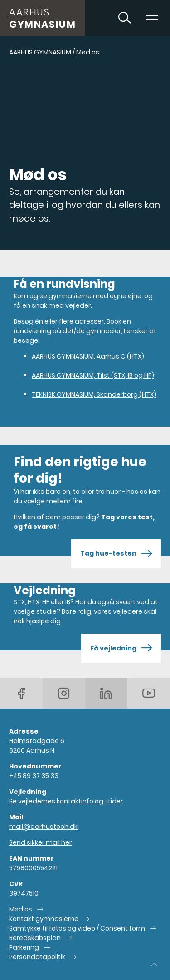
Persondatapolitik (37, 957)
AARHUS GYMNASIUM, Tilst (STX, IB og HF (93, 375)
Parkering (24, 947)
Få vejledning (121, 648)
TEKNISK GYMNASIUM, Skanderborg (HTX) (94, 394)
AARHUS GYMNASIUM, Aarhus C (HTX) (88, 356)
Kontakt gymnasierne (44, 919)
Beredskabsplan (35, 938)
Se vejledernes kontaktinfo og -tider (66, 801)
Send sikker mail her (40, 842)
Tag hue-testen (116, 554)
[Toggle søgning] (125, 18)
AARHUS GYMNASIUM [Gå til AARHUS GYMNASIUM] (40, 52)
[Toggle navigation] (152, 18)
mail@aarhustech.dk (43, 827)
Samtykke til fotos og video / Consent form (77, 928)
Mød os (21, 909)
